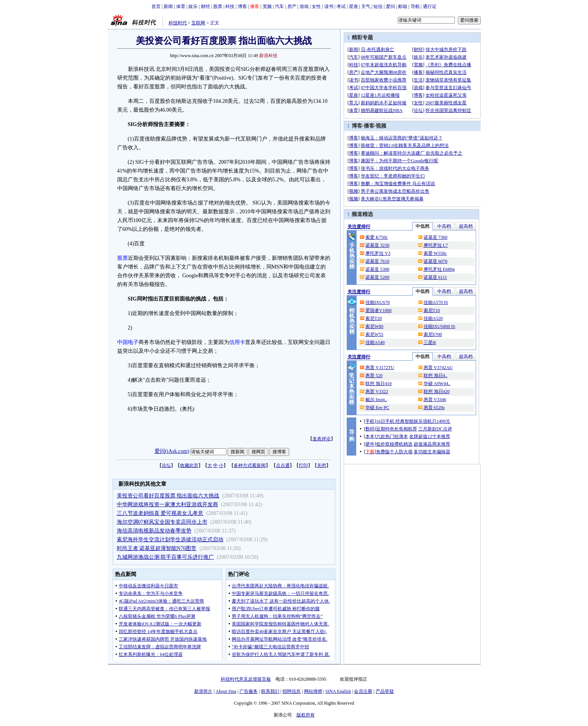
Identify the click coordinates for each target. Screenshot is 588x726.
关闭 (322, 465)
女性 (316, 6)
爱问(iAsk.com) (172, 451)
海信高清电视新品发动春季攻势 (154, 531)
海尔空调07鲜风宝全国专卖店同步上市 (162, 522)
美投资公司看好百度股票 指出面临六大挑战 (168, 496)
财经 (206, 6)
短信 (378, 6)
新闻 (168, 6)
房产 (292, 6)
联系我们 (270, 691)
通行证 (430, 6)
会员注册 (363, 691)
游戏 (304, 6)
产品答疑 (385, 691)
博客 (242, 6)
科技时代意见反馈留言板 (246, 679)
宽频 (267, 6)
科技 (230, 6)
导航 (415, 6)
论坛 (166, 465)
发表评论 (322, 439)
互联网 (198, 23)
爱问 (390, 6)
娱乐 (193, 6)
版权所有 (306, 715)
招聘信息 (292, 691)
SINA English (338, 691)
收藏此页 (189, 465)
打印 (303, 465)
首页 (156, 6)
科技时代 (178, 23)
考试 (341, 6)
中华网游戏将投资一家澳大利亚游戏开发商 (167, 505)
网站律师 (313, 691)
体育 (181, 6)
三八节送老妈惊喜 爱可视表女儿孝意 (160, 513)
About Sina (226, 691)
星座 (354, 6)
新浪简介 (203, 691)
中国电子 (128, 342)
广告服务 (249, 691)
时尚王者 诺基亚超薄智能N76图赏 (157, 548)
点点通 (283, 465)
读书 (329, 6)
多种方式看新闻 (250, 465)
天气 (366, 6)
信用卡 (237, 342)
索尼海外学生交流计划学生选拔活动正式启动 (170, 540)
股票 (218, 6)
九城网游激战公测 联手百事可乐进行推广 (166, 557)
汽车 (279, 6)
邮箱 (403, 6)
